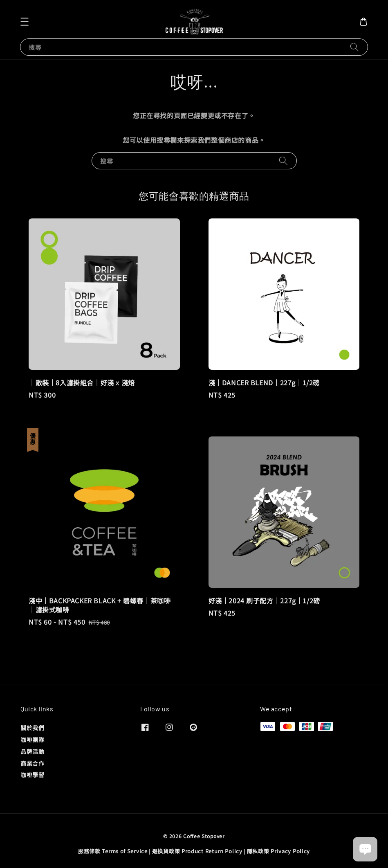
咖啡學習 (32, 775)
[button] (25, 22)
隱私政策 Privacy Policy (278, 851)
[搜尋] (354, 47)
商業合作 (32, 763)
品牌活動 (32, 751)
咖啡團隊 (32, 740)
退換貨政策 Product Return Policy (197, 851)
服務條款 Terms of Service (113, 851)
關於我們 (32, 728)
